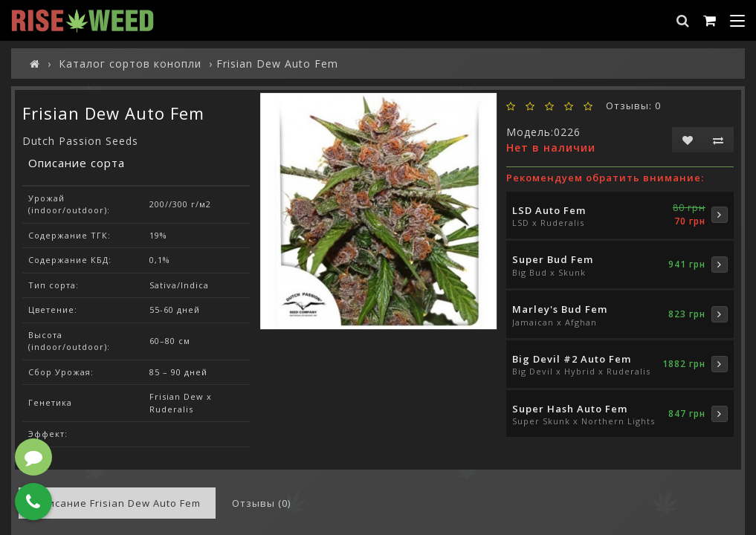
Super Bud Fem (553, 259)
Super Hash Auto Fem (570, 409)
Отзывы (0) (261, 503)
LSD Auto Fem (549, 210)
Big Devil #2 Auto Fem (572, 359)
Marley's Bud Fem (560, 309)
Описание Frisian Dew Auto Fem (117, 503)
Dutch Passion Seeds (80, 141)
